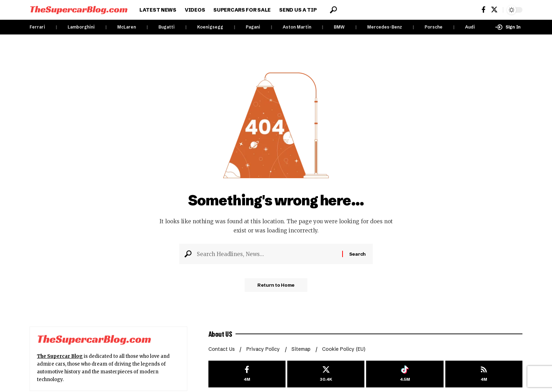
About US (221, 334)
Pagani (253, 27)
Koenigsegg (210, 27)
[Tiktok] (405, 374)
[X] (494, 10)
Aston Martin (297, 27)
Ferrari (37, 27)
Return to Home (276, 286)
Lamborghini (81, 27)
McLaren (127, 27)
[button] (333, 10)
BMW (339, 27)
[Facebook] (484, 10)
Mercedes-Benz (385, 27)
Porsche (434, 27)
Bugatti (167, 27)
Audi (470, 27)
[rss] (484, 374)
